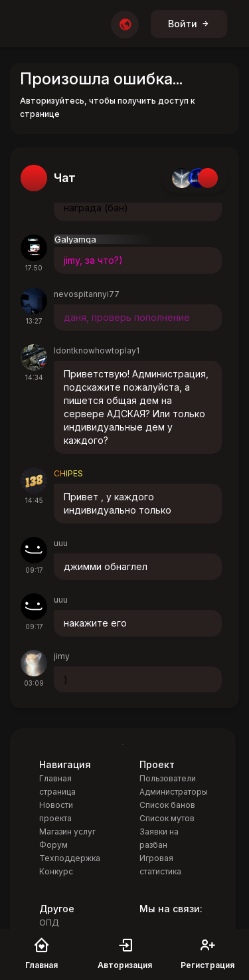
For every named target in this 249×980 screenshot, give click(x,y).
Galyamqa (75, 239)
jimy (62, 656)
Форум (53, 845)
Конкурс (56, 871)
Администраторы (174, 792)
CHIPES (68, 473)
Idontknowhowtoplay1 (97, 350)
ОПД (49, 923)
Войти (189, 24)
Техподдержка (70, 858)
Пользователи (168, 778)
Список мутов (167, 818)
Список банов (167, 805)
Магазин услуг (67, 832)
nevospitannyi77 (87, 294)
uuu (61, 543)
